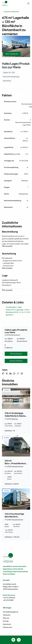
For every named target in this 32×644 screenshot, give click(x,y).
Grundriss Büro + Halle (14, 307)
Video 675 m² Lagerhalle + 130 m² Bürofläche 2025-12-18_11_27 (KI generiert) (18, 312)
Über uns (6, 618)
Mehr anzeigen (7, 246)
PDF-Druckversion (16, 354)
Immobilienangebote (11, 612)
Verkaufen (7, 615)
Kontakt (6, 621)
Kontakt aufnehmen (16, 361)
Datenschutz (8, 627)
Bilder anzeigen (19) (12, 54)
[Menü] (28, 3)
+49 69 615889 (8, 600)
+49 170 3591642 (9, 598)
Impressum (7, 624)
